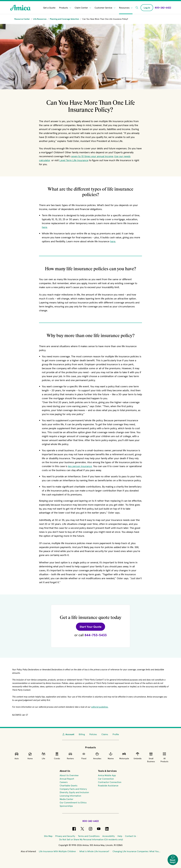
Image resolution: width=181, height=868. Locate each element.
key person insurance (80, 466)
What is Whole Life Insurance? (94, 851)
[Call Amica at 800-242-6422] (163, 8)
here (44, 227)
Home (30, 756)
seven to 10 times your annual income (92, 156)
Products (65, 8)
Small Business (151, 757)
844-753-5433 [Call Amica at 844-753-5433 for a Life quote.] (96, 635)
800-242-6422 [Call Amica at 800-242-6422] (91, 821)
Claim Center (83, 8)
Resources (126, 8)
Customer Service (105, 8)
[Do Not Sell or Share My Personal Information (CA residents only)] (91, 839)
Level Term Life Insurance (74, 160)
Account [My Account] (68, 734)
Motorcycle (124, 756)
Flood (84, 756)
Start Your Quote (92, 627)
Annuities (97, 756)
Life (43, 756)
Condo (57, 756)
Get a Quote (49, 8)
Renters (70, 756)
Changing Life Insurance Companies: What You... (136, 851)
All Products (164, 757)
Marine (111, 756)
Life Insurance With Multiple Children (57, 851)
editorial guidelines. (100, 707)
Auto (17, 756)
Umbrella (138, 756)
